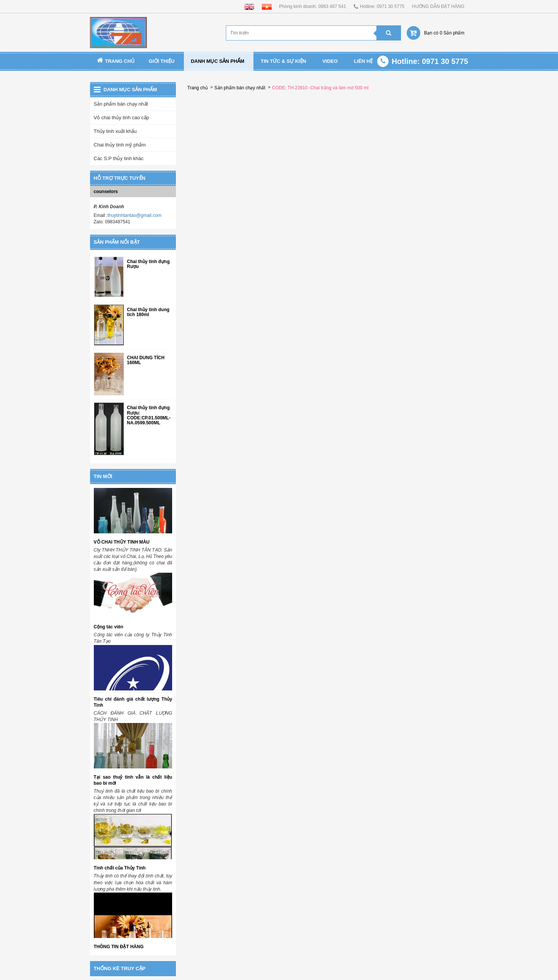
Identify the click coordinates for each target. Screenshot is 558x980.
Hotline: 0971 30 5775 (382, 6)
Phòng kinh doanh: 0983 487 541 (313, 6)
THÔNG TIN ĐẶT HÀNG (119, 947)
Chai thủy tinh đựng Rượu (148, 264)
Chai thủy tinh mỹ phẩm (120, 145)
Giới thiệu (162, 61)
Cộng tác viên (109, 627)
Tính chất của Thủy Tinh (120, 868)
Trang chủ (116, 61)
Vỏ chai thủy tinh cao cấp (122, 118)
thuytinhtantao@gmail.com (134, 215)
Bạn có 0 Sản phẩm (444, 33)
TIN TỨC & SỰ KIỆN (283, 61)
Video (330, 61)
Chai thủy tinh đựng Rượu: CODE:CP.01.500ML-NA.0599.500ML (149, 415)
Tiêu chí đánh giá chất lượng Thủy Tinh (133, 702)
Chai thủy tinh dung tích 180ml (148, 312)
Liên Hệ (364, 61)
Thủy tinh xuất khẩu (115, 131)
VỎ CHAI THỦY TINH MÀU (122, 542)
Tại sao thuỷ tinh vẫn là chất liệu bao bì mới (133, 780)
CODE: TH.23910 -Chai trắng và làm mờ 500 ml (320, 88)
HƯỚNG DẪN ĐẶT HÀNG (438, 6)
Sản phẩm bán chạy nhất (121, 104)
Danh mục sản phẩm (218, 61)
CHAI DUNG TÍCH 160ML (146, 360)
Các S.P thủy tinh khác (119, 158)
